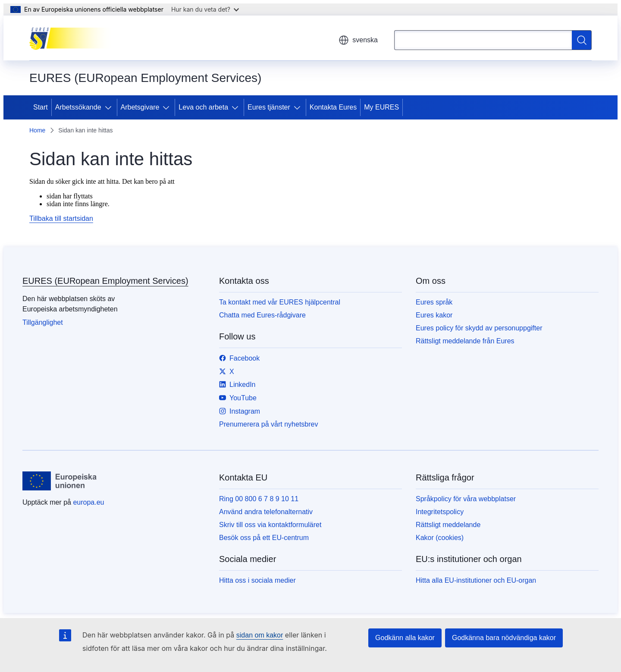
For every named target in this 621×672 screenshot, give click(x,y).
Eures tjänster (269, 107)
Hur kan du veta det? (205, 9)
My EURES (381, 107)
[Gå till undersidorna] (110, 107)
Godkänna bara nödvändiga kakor (504, 638)
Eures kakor (434, 315)
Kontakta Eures (333, 107)
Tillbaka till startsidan (61, 218)
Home (37, 130)
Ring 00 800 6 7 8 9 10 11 (259, 499)
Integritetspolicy (440, 512)
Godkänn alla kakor (405, 638)
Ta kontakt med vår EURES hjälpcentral (280, 302)
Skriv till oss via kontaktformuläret (270, 525)
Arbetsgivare (140, 107)
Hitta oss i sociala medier (257, 580)
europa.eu (88, 502)
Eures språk (434, 302)
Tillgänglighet (43, 322)
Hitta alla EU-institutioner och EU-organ (476, 580)
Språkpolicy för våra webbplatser (466, 499)
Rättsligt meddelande (448, 525)
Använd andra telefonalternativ (266, 512)
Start (41, 107)
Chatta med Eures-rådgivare (262, 315)
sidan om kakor (260, 635)
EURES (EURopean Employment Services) (105, 281)
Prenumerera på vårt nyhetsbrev (268, 424)
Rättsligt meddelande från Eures (465, 341)
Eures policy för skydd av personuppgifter (479, 328)
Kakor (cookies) (440, 538)
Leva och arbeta (203, 107)
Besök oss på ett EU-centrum (264, 538)
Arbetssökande (78, 107)
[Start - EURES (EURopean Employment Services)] (73, 38)
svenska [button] (358, 40)
